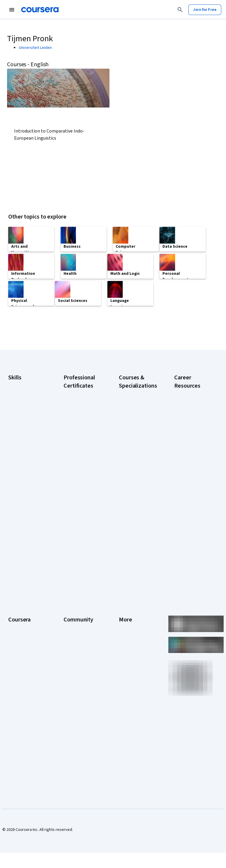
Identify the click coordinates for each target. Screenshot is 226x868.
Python (14, 492)
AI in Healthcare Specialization (132, 465)
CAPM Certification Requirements (191, 429)
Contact (126, 660)
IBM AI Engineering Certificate (80, 515)
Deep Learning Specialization (132, 480)
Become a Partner (24, 725)
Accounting (18, 409)
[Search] (180, 10)
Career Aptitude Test (193, 418)
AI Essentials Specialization (131, 421)
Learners (71, 607)
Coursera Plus (20, 652)
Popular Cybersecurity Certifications (187, 547)
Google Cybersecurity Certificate (76, 432)
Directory (127, 678)
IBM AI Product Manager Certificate (81, 530)
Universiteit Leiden (35, 48)
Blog (68, 634)
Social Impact (20, 734)
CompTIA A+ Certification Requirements (187, 447)
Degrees (16, 690)
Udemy (14, 752)
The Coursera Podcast (76, 646)
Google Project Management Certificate (77, 482)
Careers (15, 634)
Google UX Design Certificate (79, 500)
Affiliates (127, 687)
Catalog (15, 643)
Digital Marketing (23, 451)
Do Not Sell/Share (134, 710)
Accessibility (130, 652)
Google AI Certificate (82, 418)
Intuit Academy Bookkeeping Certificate (77, 562)
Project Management (27, 483)
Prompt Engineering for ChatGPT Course (137, 544)
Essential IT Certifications (186, 485)
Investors (127, 616)
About (14, 607)
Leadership (18, 625)
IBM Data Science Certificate (79, 544)
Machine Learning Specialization (134, 530)
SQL (12, 501)
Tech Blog (72, 657)
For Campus (19, 716)
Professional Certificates (19, 663)
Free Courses (20, 743)
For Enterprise (21, 699)
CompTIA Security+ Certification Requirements (191, 468)
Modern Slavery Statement (133, 699)
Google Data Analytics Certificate (81, 450)
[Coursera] (40, 10)
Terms (125, 625)
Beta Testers (75, 625)
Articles (126, 669)
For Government (23, 707)
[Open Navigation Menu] (12, 10)
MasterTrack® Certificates (20, 678)
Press (124, 607)
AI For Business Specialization (132, 435)
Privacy (125, 634)
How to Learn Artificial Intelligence (193, 515)
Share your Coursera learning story (192, 565)
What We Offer (21, 616)
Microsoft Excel (21, 474)
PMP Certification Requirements (189, 530)
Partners (71, 616)
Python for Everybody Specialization (131, 562)
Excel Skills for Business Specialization (132, 497)
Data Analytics (21, 442)
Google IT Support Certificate (80, 465)
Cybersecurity (21, 433)
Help (123, 643)
